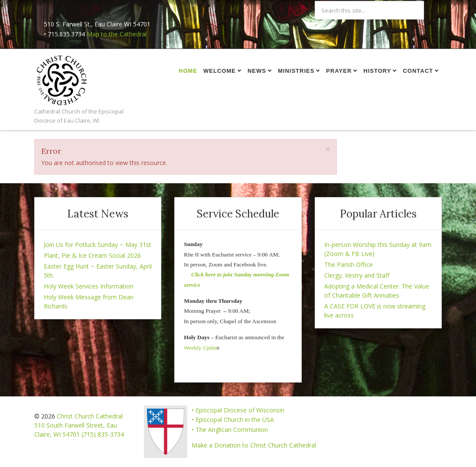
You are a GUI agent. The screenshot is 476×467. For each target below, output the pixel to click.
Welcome (220, 71)
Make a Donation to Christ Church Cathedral (254, 445)
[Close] (328, 150)
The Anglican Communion (232, 430)
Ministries (296, 71)
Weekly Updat (200, 348)
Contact (418, 71)
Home (188, 71)
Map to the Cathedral (117, 34)
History (377, 71)
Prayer (339, 71)
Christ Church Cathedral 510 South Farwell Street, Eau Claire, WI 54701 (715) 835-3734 (79, 425)
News (257, 71)
